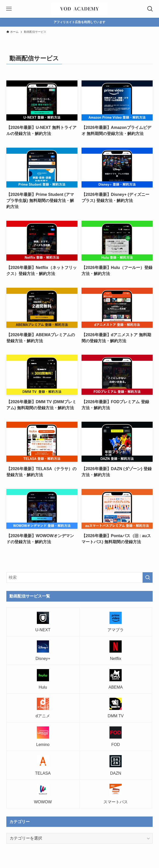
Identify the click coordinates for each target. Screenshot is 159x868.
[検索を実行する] (148, 577)
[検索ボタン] (150, 9)
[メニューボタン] (9, 9)
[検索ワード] (80, 577)
